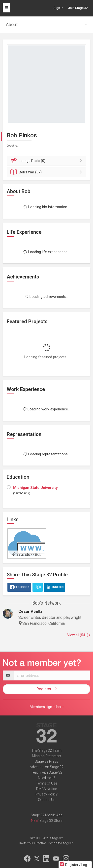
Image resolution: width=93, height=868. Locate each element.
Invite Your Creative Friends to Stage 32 (47, 843)
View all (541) (79, 635)
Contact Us (47, 800)
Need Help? (46, 778)
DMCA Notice (46, 789)
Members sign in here (47, 707)
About (12, 24)
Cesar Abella (30, 612)
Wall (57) (47, 172)
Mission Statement (47, 756)
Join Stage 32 (78, 8)
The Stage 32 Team (46, 750)
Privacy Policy (46, 794)
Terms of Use (46, 783)
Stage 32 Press (46, 761)
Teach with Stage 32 (47, 772)
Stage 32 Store (51, 821)
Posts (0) (47, 161)
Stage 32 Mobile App (47, 815)
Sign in (58, 8)
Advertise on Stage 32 (47, 767)
